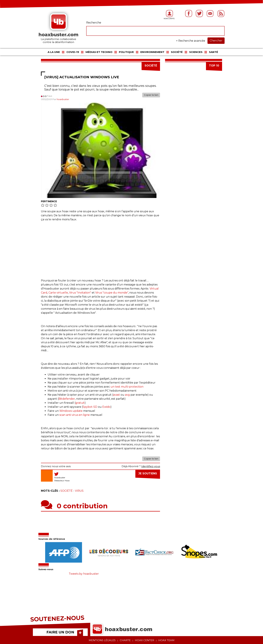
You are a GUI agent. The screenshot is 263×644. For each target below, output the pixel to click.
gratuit (80, 403)
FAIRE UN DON (60, 632)
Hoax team (166, 640)
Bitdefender (67, 399)
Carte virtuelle (58, 293)
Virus (79, 491)
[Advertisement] (100, 248)
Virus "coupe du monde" (112, 293)
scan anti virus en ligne (75, 415)
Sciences (196, 52)
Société (177, 52)
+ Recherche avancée (191, 41)
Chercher (216, 41)
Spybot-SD (90, 407)
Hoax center (144, 640)
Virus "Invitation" (80, 293)
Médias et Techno (99, 52)
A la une (54, 52)
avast (116, 395)
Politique (126, 52)
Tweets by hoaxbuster (84, 574)
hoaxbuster (63, 99)
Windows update (71, 411)
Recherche (94, 23)
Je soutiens (148, 473)
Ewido (106, 407)
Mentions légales (102, 640)
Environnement (152, 52)
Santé (214, 52)
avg (127, 395)
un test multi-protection (127, 387)
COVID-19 (73, 52)
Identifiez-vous (151, 466)
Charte (125, 640)
